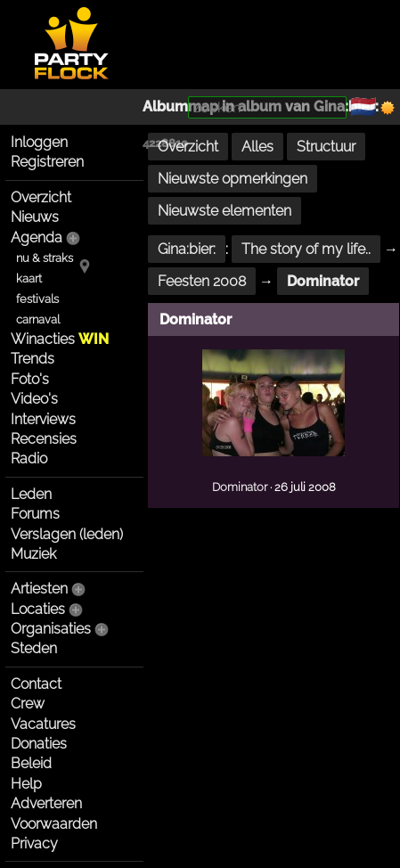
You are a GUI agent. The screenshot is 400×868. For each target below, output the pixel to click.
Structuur (326, 147)
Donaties (39, 744)
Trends (33, 359)
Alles (257, 147)
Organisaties (51, 629)
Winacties (60, 339)
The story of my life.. (306, 249)
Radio (29, 459)
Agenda (37, 237)
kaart (29, 278)
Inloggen (39, 142)
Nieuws (35, 217)
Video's (34, 399)
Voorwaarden (54, 824)
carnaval (38, 319)
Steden (34, 648)
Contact (36, 684)
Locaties (38, 609)
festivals (37, 299)
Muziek (33, 554)
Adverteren (46, 803)
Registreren (47, 162)
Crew (28, 704)
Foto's (30, 379)
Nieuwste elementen (224, 211)
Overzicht (41, 197)
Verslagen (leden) (67, 534)
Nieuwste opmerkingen (233, 179)
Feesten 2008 (202, 281)
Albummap (180, 106)
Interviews (43, 419)
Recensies (44, 439)
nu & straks (45, 258)
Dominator (323, 281)
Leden (31, 494)
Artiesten (39, 589)
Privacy (34, 843)
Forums (35, 514)
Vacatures (43, 724)
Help (26, 784)
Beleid (31, 763)
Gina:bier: (187, 249)
